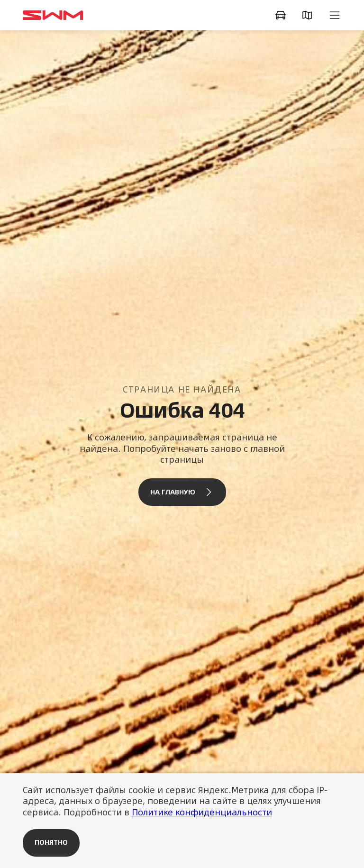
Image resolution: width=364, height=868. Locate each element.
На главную (182, 492)
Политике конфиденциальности (202, 812)
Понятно (51, 842)
